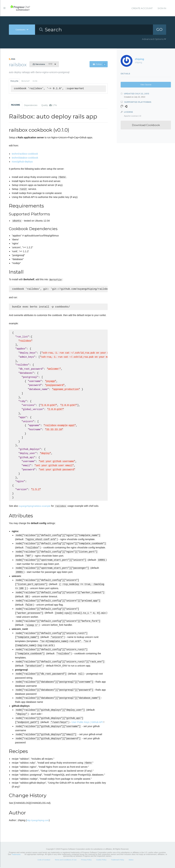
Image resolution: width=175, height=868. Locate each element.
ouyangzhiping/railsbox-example (35, 507)
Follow (99, 64)
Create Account (142, 8)
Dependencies (31, 105)
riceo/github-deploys (22, 162)
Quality (49, 105)
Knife (35, 81)
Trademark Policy (117, 860)
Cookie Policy (101, 860)
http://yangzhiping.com (38, 821)
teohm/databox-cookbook (25, 158)
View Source (146, 85)
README (16, 105)
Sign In (162, 8)
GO (159, 29)
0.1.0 (42, 64)
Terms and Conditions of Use (66, 860)
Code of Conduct (44, 860)
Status (131, 860)
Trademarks (16, 855)
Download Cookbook (146, 125)
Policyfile (14, 81)
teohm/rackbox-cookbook (25, 154)
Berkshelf (25, 81)
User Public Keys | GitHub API (87, 723)
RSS (12, 59)
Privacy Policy (86, 860)
